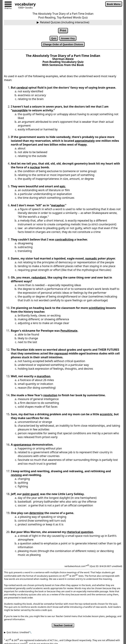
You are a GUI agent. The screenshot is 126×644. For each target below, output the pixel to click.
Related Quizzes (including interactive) (65, 22)
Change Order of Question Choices (63, 44)
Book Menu (114, 4)
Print (63, 30)
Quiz (54, 38)
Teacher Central (63, 625)
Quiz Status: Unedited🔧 (19, 632)
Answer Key (68, 38)
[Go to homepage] (24, 5)
